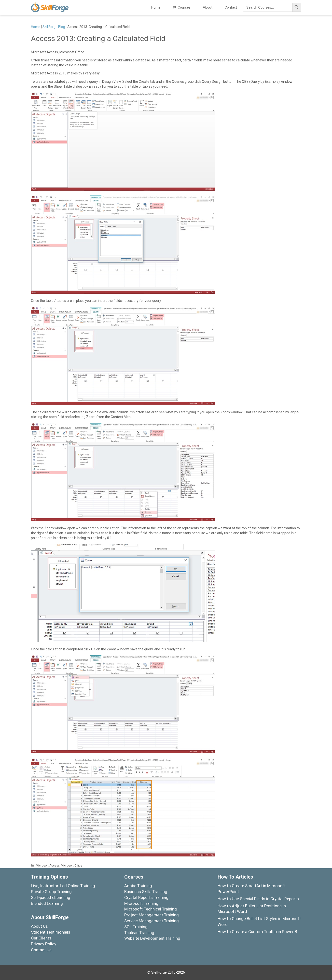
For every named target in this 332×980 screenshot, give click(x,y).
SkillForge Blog (54, 27)
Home (156, 7)
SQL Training (136, 927)
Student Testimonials (51, 932)
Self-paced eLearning (51, 897)
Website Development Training (152, 938)
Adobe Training (138, 886)
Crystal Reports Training (146, 897)
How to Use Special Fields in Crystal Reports (258, 899)
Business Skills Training (146, 892)
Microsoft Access (48, 866)
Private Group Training (51, 892)
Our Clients (41, 938)
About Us (39, 926)
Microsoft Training (141, 903)
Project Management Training (152, 915)
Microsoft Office (72, 866)
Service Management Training (152, 921)
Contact (231, 7)
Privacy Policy (44, 944)
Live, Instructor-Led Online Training (63, 886)
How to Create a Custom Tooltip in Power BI (258, 932)
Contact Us (41, 950)
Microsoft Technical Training (151, 909)
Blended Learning (47, 903)
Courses (184, 7)
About (208, 7)
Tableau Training (139, 933)
